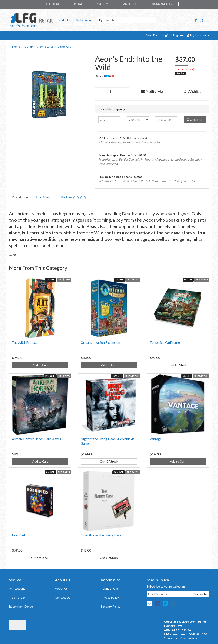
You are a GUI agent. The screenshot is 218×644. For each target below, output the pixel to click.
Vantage (156, 439)
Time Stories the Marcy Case (101, 535)
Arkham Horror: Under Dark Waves (37, 439)
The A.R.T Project (24, 342)
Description (20, 197)
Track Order (17, 597)
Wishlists (153, 35)
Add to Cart (40, 365)
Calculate (195, 120)
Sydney (102, 4)
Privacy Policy (110, 597)
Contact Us (63, 597)
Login (166, 35)
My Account (17, 589)
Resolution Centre (21, 606)
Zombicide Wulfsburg (165, 342)
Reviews (75, 197)
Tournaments (161, 4)
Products (64, 20)
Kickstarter (84, 20)
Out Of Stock (178, 365)
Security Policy (110, 606)
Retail (79, 4)
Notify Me (152, 91)
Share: (106, 76)
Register (178, 35)
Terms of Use (110, 589)
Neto (194, 638)
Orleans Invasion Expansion (100, 342)
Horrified (18, 535)
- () (200, 20)
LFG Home (53, 4)
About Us (61, 589)
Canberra (129, 4)
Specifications (44, 197)
